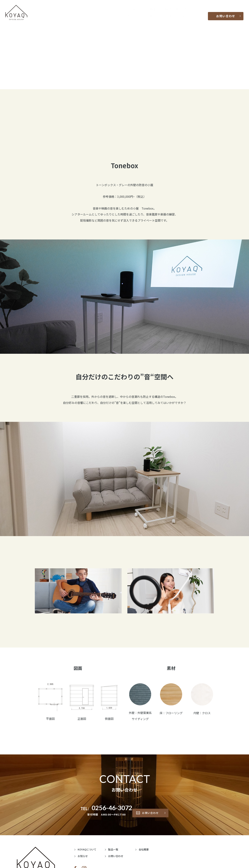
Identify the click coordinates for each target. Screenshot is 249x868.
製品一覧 (155, 12)
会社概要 (176, 12)
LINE (199, 12)
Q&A (165, 12)
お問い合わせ (226, 12)
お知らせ (189, 12)
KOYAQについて (138, 12)
